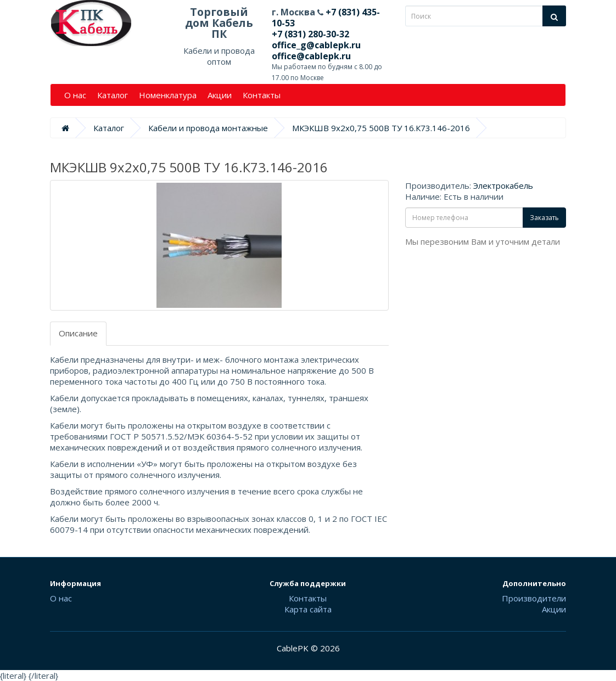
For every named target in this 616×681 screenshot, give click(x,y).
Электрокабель (503, 185)
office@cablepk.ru (311, 56)
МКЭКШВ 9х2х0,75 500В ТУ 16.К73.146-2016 (381, 128)
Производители (534, 598)
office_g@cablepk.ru (316, 45)
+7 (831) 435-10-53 (326, 18)
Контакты (262, 95)
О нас (75, 95)
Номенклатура (168, 95)
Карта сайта (308, 609)
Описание (78, 333)
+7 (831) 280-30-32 (310, 34)
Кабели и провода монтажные (208, 128)
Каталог (113, 95)
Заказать (544, 218)
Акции (220, 95)
